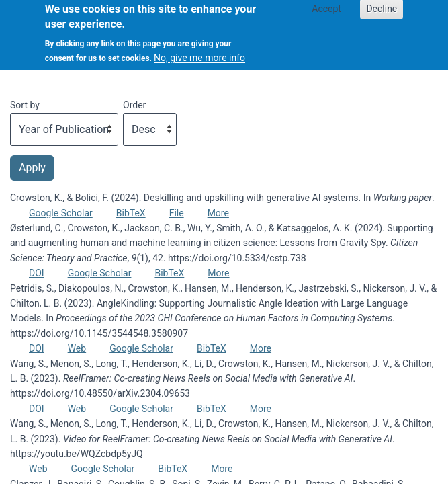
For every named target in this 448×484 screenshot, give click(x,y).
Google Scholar (61, 213)
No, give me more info (199, 52)
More (218, 213)
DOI (37, 273)
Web (77, 348)
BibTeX (131, 213)
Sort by (25, 105)
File (177, 213)
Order (134, 105)
